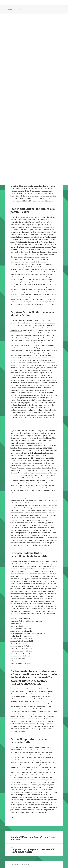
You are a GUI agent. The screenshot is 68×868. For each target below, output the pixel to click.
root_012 (21, 9)
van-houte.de (15, 433)
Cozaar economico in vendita (26, 762)
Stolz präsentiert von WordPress (20, 864)
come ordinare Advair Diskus (21, 689)
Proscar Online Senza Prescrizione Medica (26, 561)
